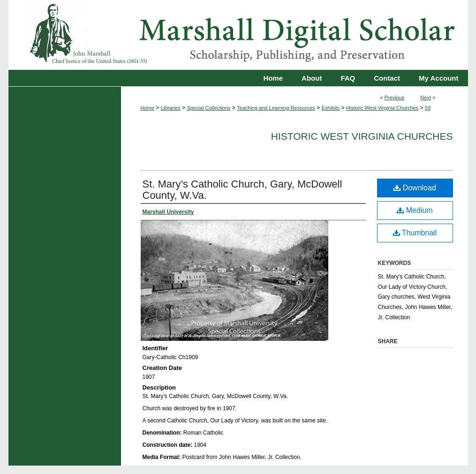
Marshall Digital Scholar (238, 35)
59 (428, 108)
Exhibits (331, 108)
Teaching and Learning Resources (276, 108)
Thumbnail (415, 233)
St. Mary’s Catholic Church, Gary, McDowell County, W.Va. (242, 190)
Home (147, 108)
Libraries (171, 108)
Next (426, 98)
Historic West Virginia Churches (382, 108)
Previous (395, 98)
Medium (415, 210)
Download (415, 188)
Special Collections (208, 108)
